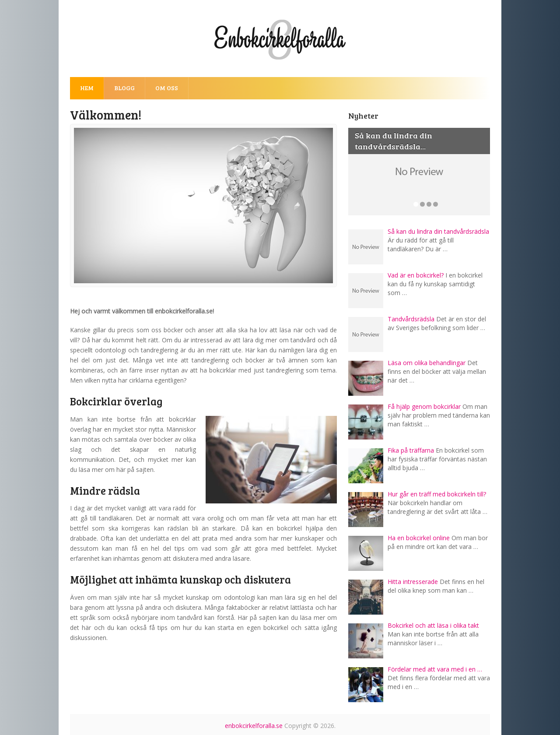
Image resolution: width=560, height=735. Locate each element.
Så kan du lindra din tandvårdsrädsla (438, 231)
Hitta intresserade (413, 582)
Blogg (124, 88)
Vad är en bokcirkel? (416, 275)
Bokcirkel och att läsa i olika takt (433, 625)
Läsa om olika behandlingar (427, 363)
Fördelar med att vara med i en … (435, 669)
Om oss (167, 88)
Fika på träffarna (411, 450)
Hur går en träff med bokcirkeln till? (437, 494)
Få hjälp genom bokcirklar (424, 406)
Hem (87, 88)
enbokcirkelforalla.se (254, 726)
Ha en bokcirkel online (419, 538)
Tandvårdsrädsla (411, 319)
